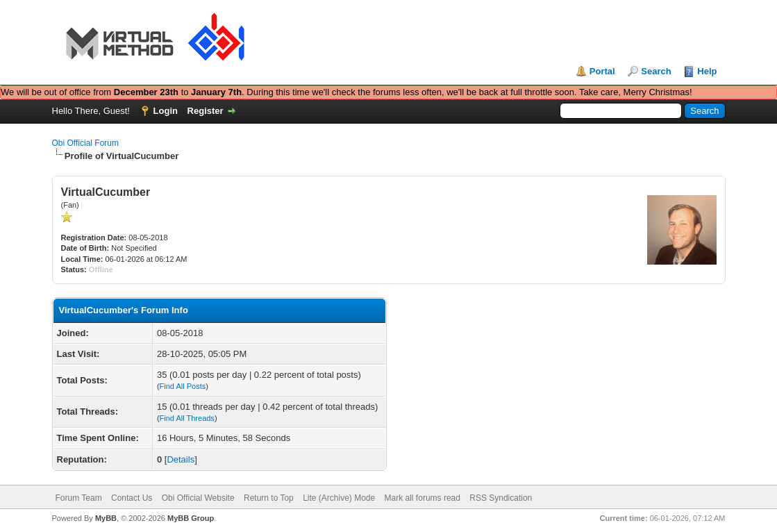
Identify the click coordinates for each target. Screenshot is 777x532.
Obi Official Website (198, 498)
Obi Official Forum (85, 143)
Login (166, 111)
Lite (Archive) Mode (339, 498)
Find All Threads (187, 418)
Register (206, 111)
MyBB (106, 518)
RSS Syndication (501, 498)
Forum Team (79, 498)
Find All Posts (183, 386)
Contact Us (132, 498)
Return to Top (269, 498)
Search (656, 71)
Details (181, 459)
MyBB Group (191, 518)
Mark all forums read (423, 498)
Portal (602, 71)
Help (707, 71)
